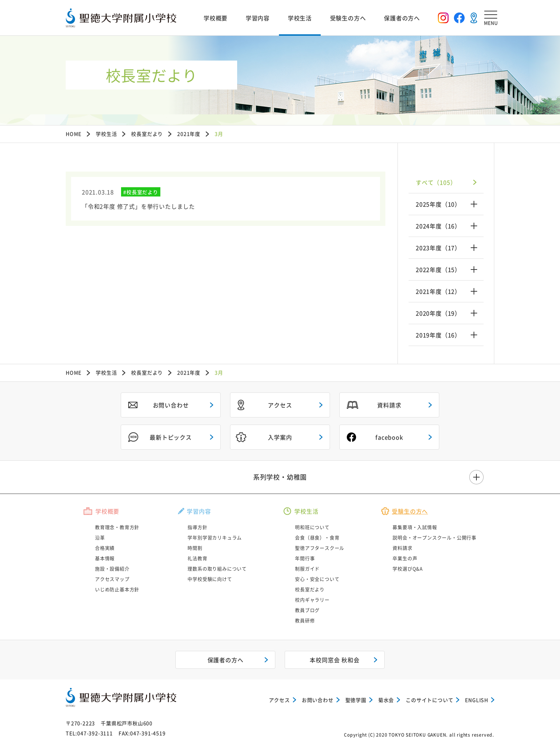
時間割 (195, 548)
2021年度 (189, 134)
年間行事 (305, 558)
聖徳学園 (356, 700)
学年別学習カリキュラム (215, 537)
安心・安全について (317, 579)
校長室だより (147, 134)
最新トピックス (171, 437)
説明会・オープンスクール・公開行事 (434, 537)
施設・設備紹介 (112, 568)
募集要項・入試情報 (415, 527)
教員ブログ (307, 610)
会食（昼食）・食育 (317, 537)
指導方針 (197, 527)
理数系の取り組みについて (217, 568)
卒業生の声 (405, 558)
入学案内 (280, 437)
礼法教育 (197, 558)
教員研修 (305, 620)
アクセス (280, 405)
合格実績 (105, 548)
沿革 (100, 537)
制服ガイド (307, 568)
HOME (74, 134)
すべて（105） (436, 182)
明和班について (312, 527)
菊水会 (386, 700)
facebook (389, 437)
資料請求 (389, 405)
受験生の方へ (348, 18)
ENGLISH (477, 700)
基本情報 (105, 558)
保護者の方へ (402, 18)
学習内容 (258, 18)
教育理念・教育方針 (117, 527)
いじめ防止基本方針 (117, 589)
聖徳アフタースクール (320, 548)
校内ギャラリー (312, 600)
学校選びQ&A (408, 568)
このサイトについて (429, 700)
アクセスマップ (112, 579)
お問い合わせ (171, 405)
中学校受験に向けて (210, 579)
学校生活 (300, 18)
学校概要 (216, 18)
